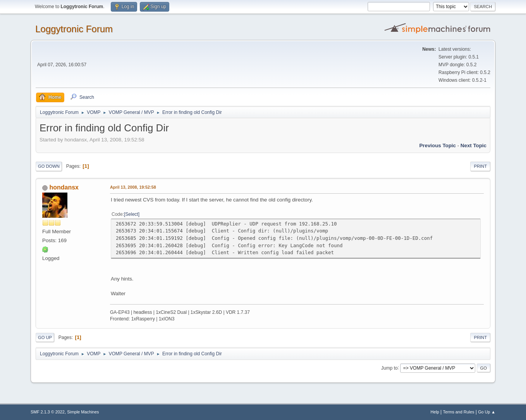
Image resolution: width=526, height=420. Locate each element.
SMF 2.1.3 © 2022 (48, 412)
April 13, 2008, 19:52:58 (133, 187)
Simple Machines (83, 412)
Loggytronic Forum (74, 29)
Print (480, 166)
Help (435, 412)
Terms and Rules (459, 412)
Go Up (45, 337)
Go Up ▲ (487, 412)
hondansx (64, 187)
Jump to (389, 368)
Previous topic (437, 145)
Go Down (49, 166)
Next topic (474, 145)
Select (131, 214)
